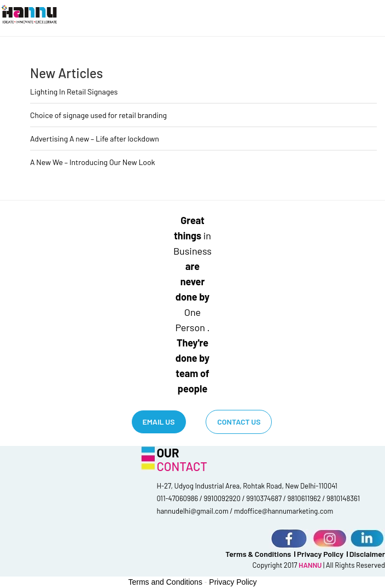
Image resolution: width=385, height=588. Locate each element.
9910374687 (264, 498)
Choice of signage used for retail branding (98, 115)
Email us (159, 422)
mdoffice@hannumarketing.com (284, 511)
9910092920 (222, 498)
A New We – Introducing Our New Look (93, 162)
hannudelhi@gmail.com (192, 511)
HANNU (311, 565)
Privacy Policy (320, 554)
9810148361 (343, 498)
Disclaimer (367, 554)
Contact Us (239, 422)
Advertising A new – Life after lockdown (95, 139)
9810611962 (304, 498)
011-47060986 (177, 498)
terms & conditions (258, 554)
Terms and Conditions (165, 582)
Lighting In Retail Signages (74, 92)
